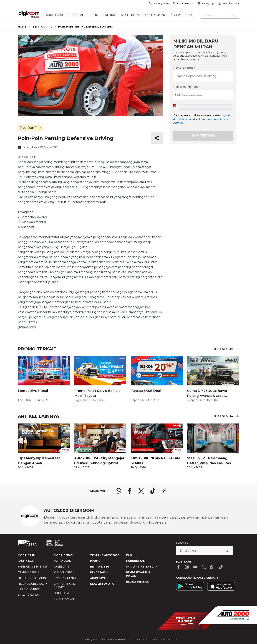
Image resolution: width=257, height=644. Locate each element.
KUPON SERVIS (64, 572)
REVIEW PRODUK (138, 582)
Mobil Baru (54, 15)
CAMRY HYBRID (28, 572)
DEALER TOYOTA (102, 584)
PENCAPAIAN (99, 572)
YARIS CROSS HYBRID (32, 567)
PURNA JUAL (62, 561)
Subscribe (182, 543)
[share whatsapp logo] (118, 491)
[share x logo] (141, 491)
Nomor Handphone (187, 87)
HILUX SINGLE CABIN (32, 578)
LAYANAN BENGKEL (67, 578)
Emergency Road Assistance (105, 639)
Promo (93, 15)
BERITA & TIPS (100, 567)
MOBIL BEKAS (63, 555)
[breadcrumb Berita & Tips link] (42, 27)
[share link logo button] (164, 491)
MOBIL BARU (27, 555)
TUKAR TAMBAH (65, 599)
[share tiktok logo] (153, 491)
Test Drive (110, 15)
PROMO (95, 561)
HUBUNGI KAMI (136, 561)
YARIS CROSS (27, 561)
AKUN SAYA (98, 578)
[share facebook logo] (130, 491)
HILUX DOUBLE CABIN (33, 584)
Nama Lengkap (184, 68)
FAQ (129, 555)
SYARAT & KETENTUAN (142, 567)
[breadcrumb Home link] (22, 27)
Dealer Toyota (155, 15)
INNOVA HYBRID (29, 589)
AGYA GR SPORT (29, 595)
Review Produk (182, 15)
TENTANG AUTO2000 (105, 555)
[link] (44, 448)
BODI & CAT (62, 593)
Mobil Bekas (131, 15)
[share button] (157, 138)
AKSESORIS (61, 567)
